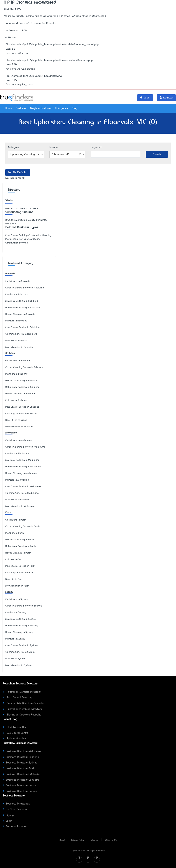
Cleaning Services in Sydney (20, 652)
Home (9, 108)
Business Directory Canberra (21, 780)
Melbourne (11, 433)
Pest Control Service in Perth (20, 566)
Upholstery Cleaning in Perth (21, 546)
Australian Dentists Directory (22, 692)
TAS (34, 209)
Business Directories (16, 804)
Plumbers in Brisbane (16, 374)
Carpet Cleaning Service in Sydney (24, 606)
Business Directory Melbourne (22, 751)
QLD (17, 209)
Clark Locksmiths (14, 727)
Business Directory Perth (19, 768)
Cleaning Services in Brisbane (21, 414)
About (62, 840)
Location (54, 147)
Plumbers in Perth (15, 533)
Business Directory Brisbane (21, 757)
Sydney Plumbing (15, 739)
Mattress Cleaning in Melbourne (22, 460)
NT (38, 209)
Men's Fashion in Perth (17, 586)
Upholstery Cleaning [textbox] (25, 154)
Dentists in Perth (14, 579)
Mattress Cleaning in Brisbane (21, 381)
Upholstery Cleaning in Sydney (22, 626)
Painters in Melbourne (17, 480)
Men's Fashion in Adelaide (19, 347)
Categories (62, 108)
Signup (8, 815)
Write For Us (111, 840)
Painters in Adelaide (16, 321)
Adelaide (10, 274)
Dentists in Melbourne (17, 500)
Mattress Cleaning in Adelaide (22, 301)
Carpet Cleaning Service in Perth (22, 526)
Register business (41, 108)
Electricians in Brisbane (18, 361)
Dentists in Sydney (15, 659)
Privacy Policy (78, 840)
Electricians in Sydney (17, 599)
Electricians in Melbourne (19, 440)
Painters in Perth (14, 559)
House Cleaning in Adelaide (20, 314)
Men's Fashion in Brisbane (19, 427)
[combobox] (26, 154)
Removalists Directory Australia (23, 703)
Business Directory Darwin (20, 791)
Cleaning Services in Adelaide (21, 334)
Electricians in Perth (16, 520)
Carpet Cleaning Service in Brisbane (24, 367)
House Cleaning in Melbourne (21, 473)
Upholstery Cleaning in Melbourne (23, 467)
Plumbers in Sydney (16, 612)
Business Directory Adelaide (21, 774)
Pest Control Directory (18, 698)
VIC (13, 209)
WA (30, 209)
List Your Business (15, 809)
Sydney (9, 592)
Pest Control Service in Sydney (21, 645)
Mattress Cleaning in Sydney (21, 619)
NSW (8, 209)
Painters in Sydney (15, 639)
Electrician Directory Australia (22, 715)
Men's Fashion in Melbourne (20, 506)
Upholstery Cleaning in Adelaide (23, 308)
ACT (25, 209)
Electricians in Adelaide (18, 281)
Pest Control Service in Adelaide (22, 327)
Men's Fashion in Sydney (18, 665)
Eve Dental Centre (16, 733)
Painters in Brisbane (16, 400)
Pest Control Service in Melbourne (23, 487)
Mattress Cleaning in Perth (20, 540)
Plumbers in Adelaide (17, 294)
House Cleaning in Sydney (19, 632)
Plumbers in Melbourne (17, 454)
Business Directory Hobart (20, 786)
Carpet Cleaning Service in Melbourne (25, 447)
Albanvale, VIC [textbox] (66, 154)
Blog (75, 108)
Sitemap (95, 840)
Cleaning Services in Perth (19, 573)
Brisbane (10, 353)
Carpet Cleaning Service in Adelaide (25, 288)
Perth (8, 512)
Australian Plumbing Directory (22, 709)
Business (21, 108)
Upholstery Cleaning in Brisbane (22, 387)
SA (21, 209)
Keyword (96, 147)
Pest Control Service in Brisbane (22, 407)
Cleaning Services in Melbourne (22, 493)
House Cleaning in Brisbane (20, 394)
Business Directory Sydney (20, 763)
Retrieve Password (15, 827)
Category (13, 147)
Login (7, 821)
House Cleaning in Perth (18, 553)
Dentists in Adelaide (16, 341)
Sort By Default (17, 172)
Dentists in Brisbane (16, 420)
